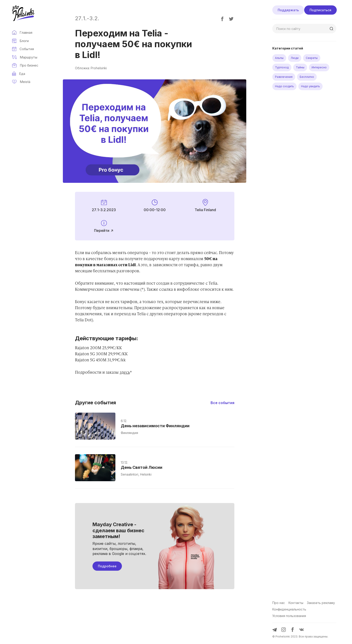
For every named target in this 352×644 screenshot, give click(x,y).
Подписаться (320, 10)
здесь (125, 372)
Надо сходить (284, 86)
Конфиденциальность (289, 609)
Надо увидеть (310, 86)
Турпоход (282, 67)
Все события (222, 403)
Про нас (279, 603)
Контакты (296, 603)
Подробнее (107, 566)
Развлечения (284, 77)
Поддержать (288, 10)
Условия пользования (289, 616)
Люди (295, 58)
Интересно (319, 67)
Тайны (300, 67)
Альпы (279, 58)
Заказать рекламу (321, 603)
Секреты (312, 58)
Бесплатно (307, 77)
